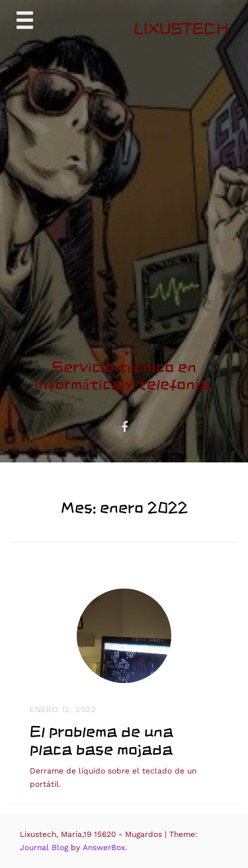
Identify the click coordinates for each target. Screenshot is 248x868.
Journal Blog (45, 848)
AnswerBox (104, 848)
